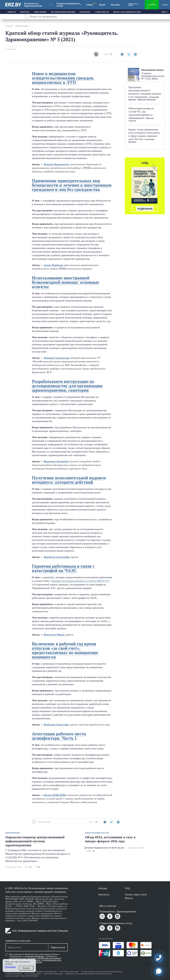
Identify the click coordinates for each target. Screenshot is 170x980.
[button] (122, 54)
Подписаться (58, 947)
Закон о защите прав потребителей (22, 976)
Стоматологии (102, 12)
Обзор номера (40, 12)
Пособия (115, 5)
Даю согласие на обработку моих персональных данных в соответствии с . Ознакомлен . (35, 958)
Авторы (103, 888)
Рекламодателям (33, 974)
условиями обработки (35, 956)
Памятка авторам (14, 974)
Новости (12, 12)
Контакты (104, 894)
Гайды (89, 5)
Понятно (26, 968)
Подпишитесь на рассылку (18, 941)
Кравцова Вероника (147, 99)
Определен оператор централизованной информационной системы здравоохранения (35, 841)
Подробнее (10, 967)
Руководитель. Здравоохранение (33, 5)
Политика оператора (53, 974)
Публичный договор (69, 972)
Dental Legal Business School (127, 12)
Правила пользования (46, 972)
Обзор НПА (25, 12)
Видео (102, 5)
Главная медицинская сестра (68, 5)
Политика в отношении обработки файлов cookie (89, 974)
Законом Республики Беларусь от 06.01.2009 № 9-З (80, 581)
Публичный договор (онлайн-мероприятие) (101, 972)
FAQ (127, 888)
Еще (164, 12)
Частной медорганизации (63, 12)
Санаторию (85, 12)
